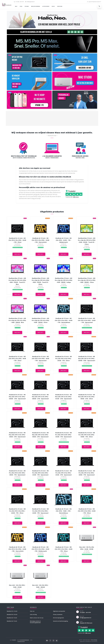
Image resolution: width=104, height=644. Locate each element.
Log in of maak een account (93, 2)
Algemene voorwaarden (59, 611)
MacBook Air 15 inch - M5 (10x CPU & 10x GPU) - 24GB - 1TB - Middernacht (40, 549)
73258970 (13, 640)
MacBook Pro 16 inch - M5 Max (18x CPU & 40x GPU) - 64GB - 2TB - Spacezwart (64, 397)
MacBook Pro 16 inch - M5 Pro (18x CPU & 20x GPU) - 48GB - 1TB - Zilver (87, 435)
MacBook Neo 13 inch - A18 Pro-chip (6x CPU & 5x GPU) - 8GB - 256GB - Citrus (87, 280)
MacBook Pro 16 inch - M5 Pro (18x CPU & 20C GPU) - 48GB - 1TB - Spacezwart (17, 473)
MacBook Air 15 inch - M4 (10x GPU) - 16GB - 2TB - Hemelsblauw (64, 511)
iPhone (27, 6)
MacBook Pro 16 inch (12, 614)
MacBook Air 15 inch (12, 621)
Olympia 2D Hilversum (86, 623)
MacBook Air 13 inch (12, 618)
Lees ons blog (33, 614)
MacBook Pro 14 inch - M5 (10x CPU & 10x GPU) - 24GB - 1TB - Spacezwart (87, 320)
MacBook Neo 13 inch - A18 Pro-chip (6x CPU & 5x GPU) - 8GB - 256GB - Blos (17, 320)
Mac (16, 6)
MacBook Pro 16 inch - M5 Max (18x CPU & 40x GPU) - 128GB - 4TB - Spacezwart (17, 397)
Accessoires (46, 6)
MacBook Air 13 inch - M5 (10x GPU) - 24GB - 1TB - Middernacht (64, 240)
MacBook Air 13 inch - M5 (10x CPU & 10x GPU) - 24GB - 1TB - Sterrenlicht (40, 240)
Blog (53, 6)
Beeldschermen (36, 6)
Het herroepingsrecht (58, 618)
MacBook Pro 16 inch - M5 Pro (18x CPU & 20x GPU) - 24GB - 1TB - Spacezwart (40, 473)
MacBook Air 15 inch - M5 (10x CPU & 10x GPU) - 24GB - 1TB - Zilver (87, 511)
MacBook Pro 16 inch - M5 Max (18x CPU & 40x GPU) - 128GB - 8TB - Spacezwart (87, 359)
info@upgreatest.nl (30, 2)
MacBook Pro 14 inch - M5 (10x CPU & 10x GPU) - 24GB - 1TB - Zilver (17, 240)
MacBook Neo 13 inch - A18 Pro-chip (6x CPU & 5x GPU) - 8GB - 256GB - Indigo (64, 280)
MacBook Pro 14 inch (12, 611)
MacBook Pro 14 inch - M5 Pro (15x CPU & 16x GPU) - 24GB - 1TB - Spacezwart (40, 511)
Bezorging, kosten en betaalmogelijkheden (35, 622)
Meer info (17, 254)
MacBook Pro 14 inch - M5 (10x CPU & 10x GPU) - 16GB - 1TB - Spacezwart (40, 359)
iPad (21, 6)
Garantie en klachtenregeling (60, 621)
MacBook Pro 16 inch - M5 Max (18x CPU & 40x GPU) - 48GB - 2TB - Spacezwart (17, 435)
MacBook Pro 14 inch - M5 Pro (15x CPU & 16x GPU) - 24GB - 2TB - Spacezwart (64, 473)
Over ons (60, 6)
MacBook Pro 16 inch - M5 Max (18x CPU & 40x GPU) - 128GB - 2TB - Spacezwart (40, 397)
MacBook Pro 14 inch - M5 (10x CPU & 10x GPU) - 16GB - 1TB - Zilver (17, 359)
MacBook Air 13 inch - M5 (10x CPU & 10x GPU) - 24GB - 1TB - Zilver (64, 549)
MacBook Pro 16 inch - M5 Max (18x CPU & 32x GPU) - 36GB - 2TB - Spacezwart (40, 435)
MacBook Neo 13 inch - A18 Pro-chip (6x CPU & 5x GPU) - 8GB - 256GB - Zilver (40, 320)
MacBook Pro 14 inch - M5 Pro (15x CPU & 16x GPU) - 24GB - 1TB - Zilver (17, 511)
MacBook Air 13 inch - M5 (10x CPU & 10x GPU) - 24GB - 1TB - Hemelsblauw (64, 320)
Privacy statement (58, 614)
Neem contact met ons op (37, 618)
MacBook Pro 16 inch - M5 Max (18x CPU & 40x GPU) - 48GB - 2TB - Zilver (87, 397)
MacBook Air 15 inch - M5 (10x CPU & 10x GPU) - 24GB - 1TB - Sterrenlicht (17, 549)
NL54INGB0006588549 (23, 640)
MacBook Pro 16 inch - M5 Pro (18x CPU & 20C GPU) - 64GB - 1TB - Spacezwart (64, 435)
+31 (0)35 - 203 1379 (19, 2)
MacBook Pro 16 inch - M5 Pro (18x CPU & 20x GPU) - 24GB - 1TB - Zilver (64, 359)
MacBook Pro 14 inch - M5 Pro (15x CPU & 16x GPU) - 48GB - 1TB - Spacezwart (87, 473)
